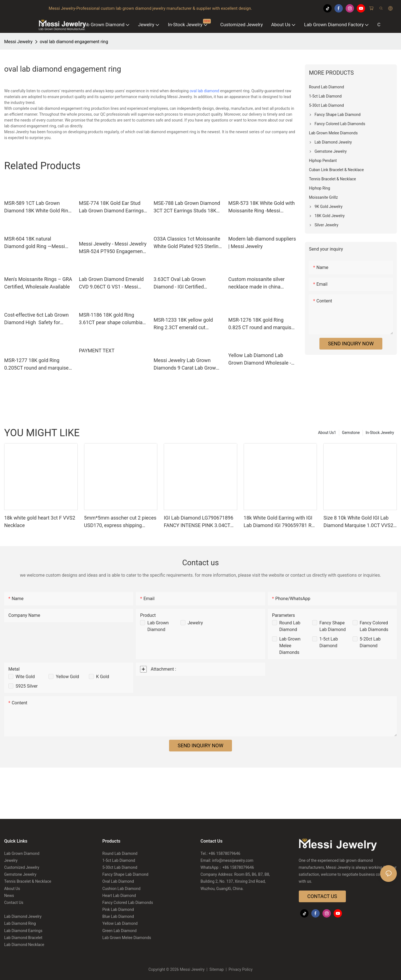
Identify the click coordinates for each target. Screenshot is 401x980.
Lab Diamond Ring (20, 923)
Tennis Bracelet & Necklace (28, 881)
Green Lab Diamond (120, 931)
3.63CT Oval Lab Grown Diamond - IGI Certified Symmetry (180, 283)
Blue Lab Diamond (118, 916)
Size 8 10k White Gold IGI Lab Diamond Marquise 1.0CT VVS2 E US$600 (358, 522)
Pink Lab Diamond (118, 909)
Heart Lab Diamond (119, 896)
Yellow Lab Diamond (120, 923)
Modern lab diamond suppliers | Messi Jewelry (262, 242)
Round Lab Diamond (120, 853)
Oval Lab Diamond (118, 881)
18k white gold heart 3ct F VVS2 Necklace (40, 521)
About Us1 (327, 433)
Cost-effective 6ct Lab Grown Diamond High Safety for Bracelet (36, 319)
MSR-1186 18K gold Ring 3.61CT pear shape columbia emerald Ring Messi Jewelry (111, 319)
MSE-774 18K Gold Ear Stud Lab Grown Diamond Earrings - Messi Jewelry (113, 207)
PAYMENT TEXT (97, 350)
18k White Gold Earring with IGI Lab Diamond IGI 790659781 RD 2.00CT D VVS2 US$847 (279, 522)
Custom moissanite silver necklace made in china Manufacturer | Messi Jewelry (261, 283)
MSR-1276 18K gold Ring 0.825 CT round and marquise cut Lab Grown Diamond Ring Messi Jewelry (261, 324)
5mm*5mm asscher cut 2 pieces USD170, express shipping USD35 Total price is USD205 (120, 522)
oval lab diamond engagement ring (74, 42)
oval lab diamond (204, 91)
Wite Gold (25, 677)
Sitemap (217, 969)
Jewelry (195, 623)
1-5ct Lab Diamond (119, 860)
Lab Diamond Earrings (23, 931)
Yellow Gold (67, 677)
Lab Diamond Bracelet (23, 938)
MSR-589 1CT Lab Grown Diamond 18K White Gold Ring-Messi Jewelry (38, 207)
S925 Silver (27, 686)
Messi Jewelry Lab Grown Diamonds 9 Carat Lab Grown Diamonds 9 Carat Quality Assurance (186, 364)
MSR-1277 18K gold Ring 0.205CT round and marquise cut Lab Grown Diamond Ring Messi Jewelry (36, 364)
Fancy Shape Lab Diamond (125, 874)
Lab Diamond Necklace (24, 945)
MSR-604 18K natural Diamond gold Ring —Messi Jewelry (35, 243)
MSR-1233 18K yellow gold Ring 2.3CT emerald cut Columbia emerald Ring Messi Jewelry (187, 324)
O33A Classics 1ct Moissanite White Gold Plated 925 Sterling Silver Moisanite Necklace (188, 243)
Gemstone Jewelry (20, 874)
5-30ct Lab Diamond (120, 867)
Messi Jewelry (18, 42)
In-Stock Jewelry (380, 433)
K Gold (103, 677)
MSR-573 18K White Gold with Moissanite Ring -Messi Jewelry (262, 207)
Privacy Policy (240, 969)
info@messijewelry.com (233, 860)
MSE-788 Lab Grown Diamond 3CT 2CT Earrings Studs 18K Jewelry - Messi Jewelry (187, 207)
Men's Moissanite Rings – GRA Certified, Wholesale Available (38, 283)
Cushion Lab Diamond (122, 889)
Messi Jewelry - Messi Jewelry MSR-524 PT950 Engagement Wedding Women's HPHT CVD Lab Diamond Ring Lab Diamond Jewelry (113, 248)
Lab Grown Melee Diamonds (290, 646)
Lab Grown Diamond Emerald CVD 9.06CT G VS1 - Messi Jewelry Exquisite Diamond (111, 283)
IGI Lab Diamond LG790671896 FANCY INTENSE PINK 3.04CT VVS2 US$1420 (199, 522)
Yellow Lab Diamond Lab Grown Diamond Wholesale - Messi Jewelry (260, 359)
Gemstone (351, 433)
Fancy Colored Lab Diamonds (128, 903)
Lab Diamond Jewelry (23, 916)
